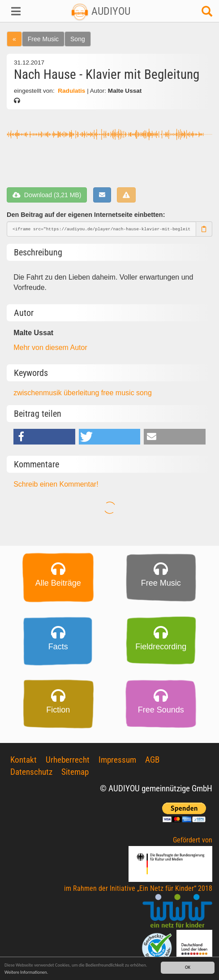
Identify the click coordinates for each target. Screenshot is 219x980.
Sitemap (75, 772)
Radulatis (71, 91)
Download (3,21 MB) (47, 195)
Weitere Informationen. (26, 972)
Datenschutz (31, 772)
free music (119, 393)
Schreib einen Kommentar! (56, 484)
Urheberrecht (68, 760)
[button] (18, 11)
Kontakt (24, 760)
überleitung (82, 393)
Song (78, 39)
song (144, 393)
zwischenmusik (39, 393)
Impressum (117, 760)
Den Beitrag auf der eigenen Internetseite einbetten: (86, 215)
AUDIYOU (101, 11)
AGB (152, 760)
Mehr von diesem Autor (50, 348)
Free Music (43, 39)
